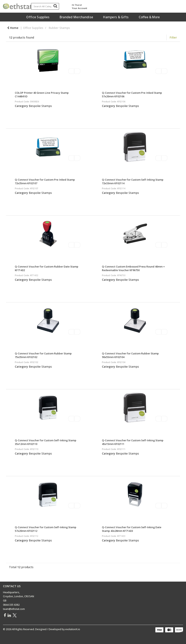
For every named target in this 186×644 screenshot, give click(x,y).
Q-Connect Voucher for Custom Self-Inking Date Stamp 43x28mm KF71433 (132, 529)
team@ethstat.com (14, 609)
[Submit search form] (55, 6)
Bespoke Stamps (40, 106)
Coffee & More (149, 17)
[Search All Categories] (45, 6)
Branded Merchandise (76, 17)
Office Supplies (38, 17)
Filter (173, 37)
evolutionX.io (73, 629)
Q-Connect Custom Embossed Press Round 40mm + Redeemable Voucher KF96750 (133, 268)
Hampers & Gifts (116, 17)
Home (13, 28)
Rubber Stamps (59, 28)
